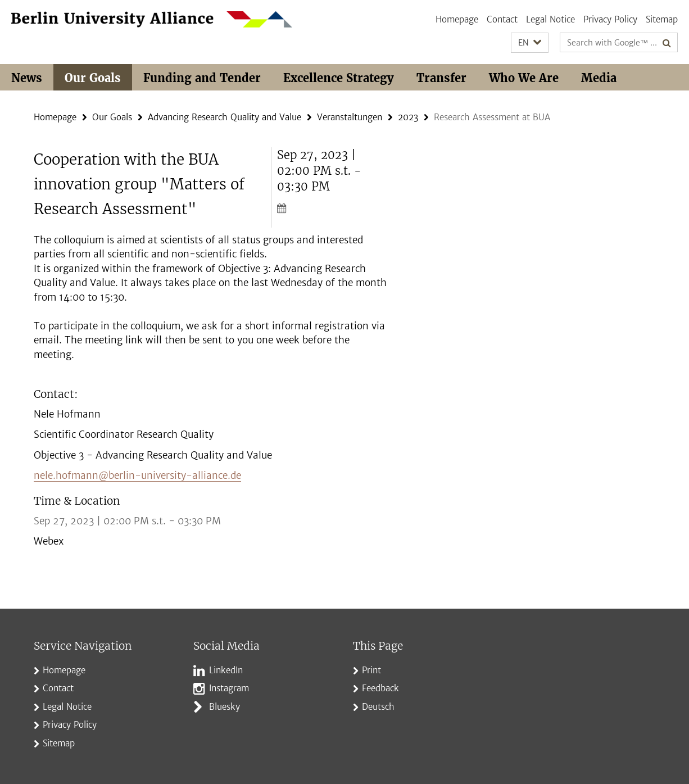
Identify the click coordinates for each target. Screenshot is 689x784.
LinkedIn (226, 670)
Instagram (229, 688)
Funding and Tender (202, 78)
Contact (502, 19)
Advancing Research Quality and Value (225, 117)
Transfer (441, 78)
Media (599, 78)
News (27, 78)
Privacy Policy (610, 19)
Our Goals (93, 78)
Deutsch (378, 707)
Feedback (380, 688)
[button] (530, 43)
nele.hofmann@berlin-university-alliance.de (137, 475)
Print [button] (371, 670)
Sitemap (662, 19)
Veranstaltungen (350, 117)
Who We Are (524, 78)
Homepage (457, 19)
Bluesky (225, 707)
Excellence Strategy (339, 78)
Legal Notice (550, 19)
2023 (408, 117)
